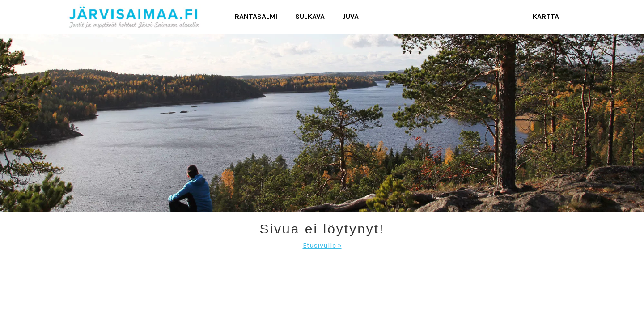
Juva (351, 16)
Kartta (546, 16)
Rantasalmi (256, 16)
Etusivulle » (322, 245)
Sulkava (310, 16)
